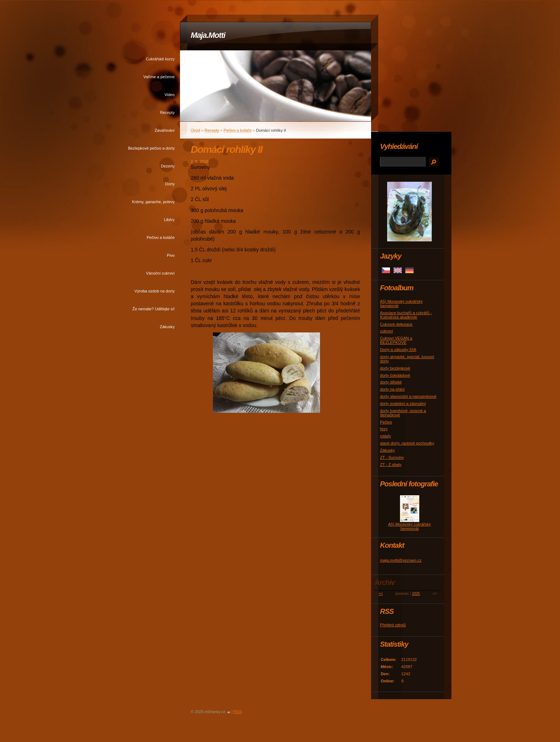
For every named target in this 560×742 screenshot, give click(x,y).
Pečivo (386, 422)
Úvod (195, 130)
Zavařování (165, 130)
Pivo (171, 255)
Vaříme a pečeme (159, 77)
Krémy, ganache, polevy (153, 202)
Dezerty (168, 166)
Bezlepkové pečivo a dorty (151, 148)
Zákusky (167, 327)
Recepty (167, 112)
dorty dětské (391, 382)
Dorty (170, 184)
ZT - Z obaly (391, 465)
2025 (416, 594)
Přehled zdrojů (393, 625)
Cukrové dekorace (396, 324)
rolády (385, 436)
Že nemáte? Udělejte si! (154, 309)
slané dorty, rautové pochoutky (407, 443)
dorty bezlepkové (395, 368)
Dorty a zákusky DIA (398, 350)
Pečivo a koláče (161, 237)
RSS (238, 712)
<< (381, 594)
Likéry (169, 220)
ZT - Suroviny (392, 457)
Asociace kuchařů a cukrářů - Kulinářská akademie (406, 315)
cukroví (386, 331)
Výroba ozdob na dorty (154, 291)
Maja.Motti (208, 35)
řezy (384, 429)
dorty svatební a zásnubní (403, 403)
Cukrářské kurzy (160, 59)
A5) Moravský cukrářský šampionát (409, 526)
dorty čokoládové (395, 375)
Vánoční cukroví (160, 273)
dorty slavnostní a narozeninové (408, 396)
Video (170, 95)
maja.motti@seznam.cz (401, 560)
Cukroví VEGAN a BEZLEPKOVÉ (396, 340)
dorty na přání (392, 389)
